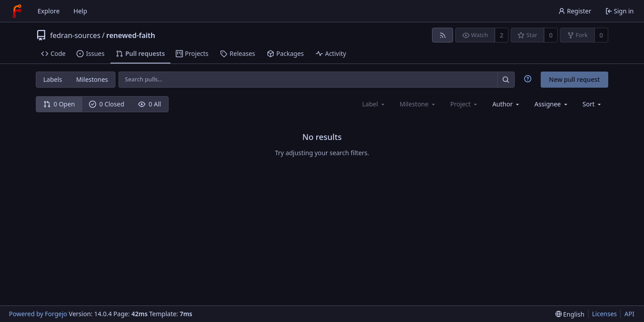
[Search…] (506, 79)
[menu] (593, 104)
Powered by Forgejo (38, 314)
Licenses (605, 314)
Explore (49, 11)
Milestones (92, 79)
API (629, 314)
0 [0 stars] (551, 35)
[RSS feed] (443, 35)
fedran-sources (75, 35)
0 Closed (107, 104)
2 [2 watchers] (502, 35)
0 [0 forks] (601, 35)
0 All (150, 104)
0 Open (59, 104)
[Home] (17, 11)
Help (80, 11)
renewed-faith (131, 35)
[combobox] (506, 104)
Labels (53, 79)
